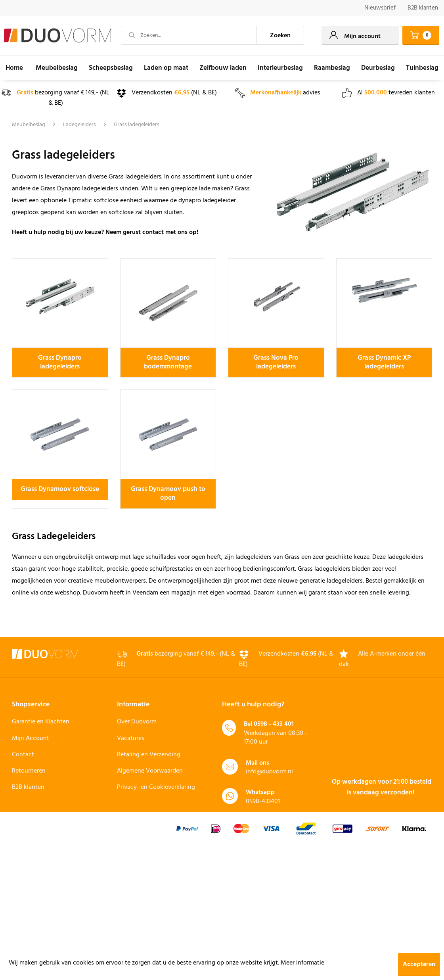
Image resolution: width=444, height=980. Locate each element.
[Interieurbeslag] (280, 68)
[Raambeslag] (332, 68)
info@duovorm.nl (269, 772)
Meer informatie (302, 963)
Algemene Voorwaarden (150, 771)
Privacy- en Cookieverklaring (156, 787)
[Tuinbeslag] (422, 68)
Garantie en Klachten (41, 722)
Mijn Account (31, 738)
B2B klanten (423, 8)
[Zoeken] (280, 35)
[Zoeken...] (189, 35)
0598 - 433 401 (274, 724)
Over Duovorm (137, 722)
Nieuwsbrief (380, 8)
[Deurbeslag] (378, 68)
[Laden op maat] (166, 68)
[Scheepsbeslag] (111, 68)
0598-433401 (263, 802)
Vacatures (131, 738)
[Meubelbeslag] (57, 68)
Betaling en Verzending (149, 755)
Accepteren (419, 965)
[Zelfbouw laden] (223, 68)
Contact (23, 755)
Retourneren (29, 771)
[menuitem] (380, 8)
